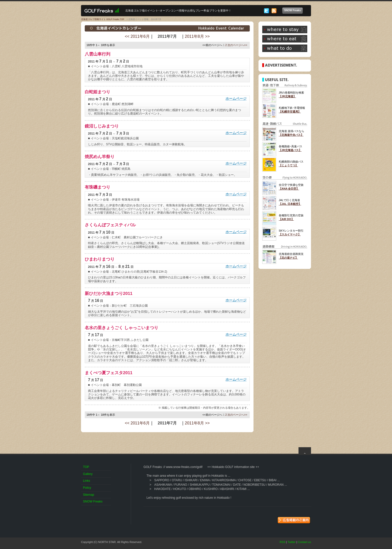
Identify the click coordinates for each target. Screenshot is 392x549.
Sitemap (88, 495)
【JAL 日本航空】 (290, 204)
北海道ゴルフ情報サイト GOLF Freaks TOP (103, 19)
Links (86, 481)
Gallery (88, 474)
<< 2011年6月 (137, 36)
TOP (86, 467)
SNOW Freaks (293, 11)
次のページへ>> (237, 45)
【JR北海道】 (287, 96)
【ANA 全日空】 (289, 189)
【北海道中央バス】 (291, 135)
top (305, 450)
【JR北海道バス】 (290, 150)
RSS (283, 542)
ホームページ (236, 99)
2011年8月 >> (197, 36)
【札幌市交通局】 (290, 112)
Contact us (304, 542)
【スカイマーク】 (290, 234)
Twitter (291, 542)
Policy (87, 488)
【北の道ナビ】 (288, 258)
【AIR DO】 (286, 219)
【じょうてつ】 (288, 165)
